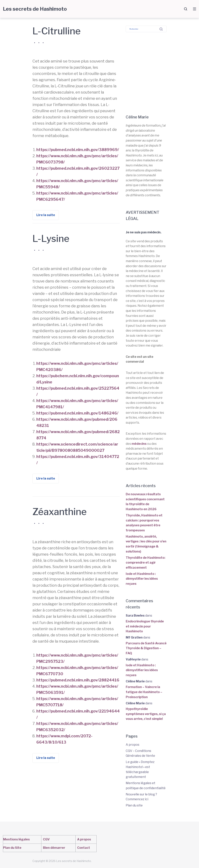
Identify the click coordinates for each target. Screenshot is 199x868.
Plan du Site (12, 848)
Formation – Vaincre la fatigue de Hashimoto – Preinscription (144, 692)
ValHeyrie (133, 659)
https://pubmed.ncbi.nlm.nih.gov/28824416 (78, 680)
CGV (46, 839)
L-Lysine (51, 239)
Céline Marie (135, 681)
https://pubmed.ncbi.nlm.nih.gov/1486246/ (77, 413)
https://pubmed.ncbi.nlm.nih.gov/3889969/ (78, 150)
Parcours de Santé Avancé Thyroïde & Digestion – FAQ (146, 648)
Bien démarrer (54, 848)
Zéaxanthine (60, 512)
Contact (84, 848)
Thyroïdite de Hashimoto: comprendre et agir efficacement (145, 563)
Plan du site (134, 805)
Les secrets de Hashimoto (35, 9)
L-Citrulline (57, 31)
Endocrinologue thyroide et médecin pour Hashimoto (145, 626)
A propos (133, 745)
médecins (139, 444)
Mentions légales (16, 839)
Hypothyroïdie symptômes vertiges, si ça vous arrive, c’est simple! (146, 714)
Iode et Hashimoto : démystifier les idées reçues (142, 579)
